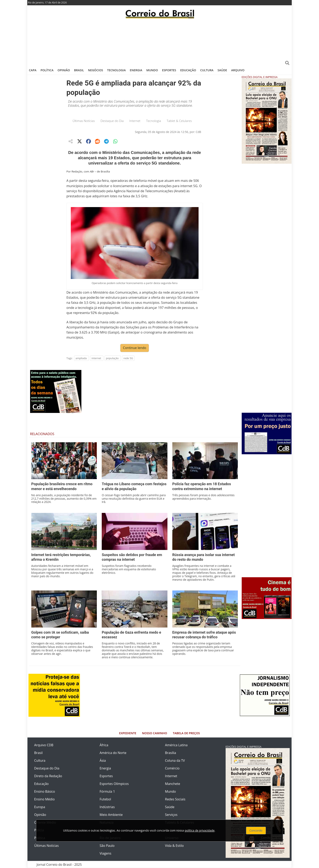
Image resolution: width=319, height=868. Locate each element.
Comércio (172, 768)
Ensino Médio (44, 799)
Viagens (106, 853)
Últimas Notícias (84, 121)
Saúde (222, 70)
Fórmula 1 (107, 791)
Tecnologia (116, 70)
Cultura (207, 70)
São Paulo (107, 846)
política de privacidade (200, 830)
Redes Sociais (175, 799)
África (104, 745)
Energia (136, 70)
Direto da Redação (48, 776)
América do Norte (113, 753)
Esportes (169, 70)
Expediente (128, 733)
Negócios (96, 70)
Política (47, 70)
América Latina (176, 745)
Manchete (173, 784)
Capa (33, 70)
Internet (135, 121)
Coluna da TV (175, 760)
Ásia (103, 760)
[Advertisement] (159, 42)
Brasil (79, 70)
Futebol (105, 799)
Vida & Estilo (174, 846)
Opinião (64, 70)
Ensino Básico (45, 791)
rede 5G (128, 358)
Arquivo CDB (44, 745)
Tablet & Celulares (179, 121)
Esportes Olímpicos (114, 784)
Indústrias (107, 807)
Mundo (152, 70)
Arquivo (238, 70)
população (112, 358)
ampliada (81, 358)
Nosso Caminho (155, 733)
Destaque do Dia (112, 121)
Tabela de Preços (186, 733)
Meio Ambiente (111, 815)
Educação (188, 70)
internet (96, 358)
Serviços (171, 815)
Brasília (170, 753)
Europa (40, 807)
